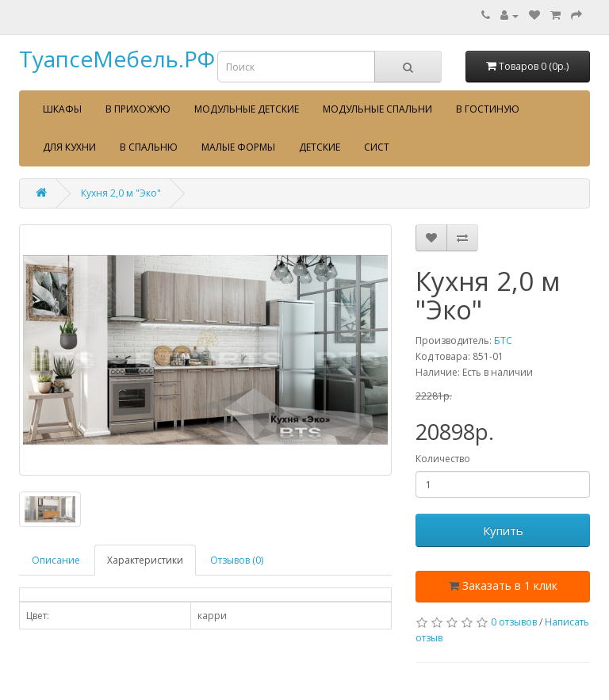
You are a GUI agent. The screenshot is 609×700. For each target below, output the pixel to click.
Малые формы (238, 147)
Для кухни (69, 147)
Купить (503, 530)
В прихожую (138, 109)
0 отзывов (514, 622)
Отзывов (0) (237, 560)
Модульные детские (247, 109)
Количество (443, 459)
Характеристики (145, 560)
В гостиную (488, 109)
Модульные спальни (377, 109)
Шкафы (62, 109)
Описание (56, 560)
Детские (320, 147)
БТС (503, 340)
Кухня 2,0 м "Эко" (121, 193)
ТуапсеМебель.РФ (117, 59)
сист (377, 147)
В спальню (149, 147)
